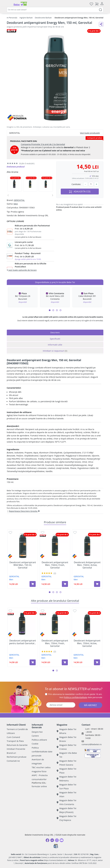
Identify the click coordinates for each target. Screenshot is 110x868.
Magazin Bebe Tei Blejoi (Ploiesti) (67, 810)
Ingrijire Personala (10, 18)
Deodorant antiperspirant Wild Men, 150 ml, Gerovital (23, 565)
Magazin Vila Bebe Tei (67, 755)
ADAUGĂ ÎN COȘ (80, 192)
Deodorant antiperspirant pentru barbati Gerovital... (23, 642)
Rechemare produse (17, 757)
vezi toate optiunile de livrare (22, 270)
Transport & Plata (15, 741)
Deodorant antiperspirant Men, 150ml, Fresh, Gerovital (55, 565)
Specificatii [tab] (55, 339)
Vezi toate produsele (90, 133)
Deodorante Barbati (43, 18)
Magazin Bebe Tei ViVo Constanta (67, 802)
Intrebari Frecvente (16, 749)
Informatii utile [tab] (55, 345)
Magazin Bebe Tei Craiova (67, 747)
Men (16, 204)
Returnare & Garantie (17, 745)
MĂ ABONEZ (90, 705)
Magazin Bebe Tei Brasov (67, 739)
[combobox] (55, 10)
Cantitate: (76, 184)
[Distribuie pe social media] (101, 24)
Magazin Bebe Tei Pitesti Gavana (67, 763)
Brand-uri (11, 753)
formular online (39, 786)
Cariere (35, 736)
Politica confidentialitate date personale (42, 752)
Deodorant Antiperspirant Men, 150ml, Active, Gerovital (87, 565)
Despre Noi (37, 732)
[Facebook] (47, 840)
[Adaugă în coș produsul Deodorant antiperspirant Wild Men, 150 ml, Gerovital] (33, 584)
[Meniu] (9, 4)
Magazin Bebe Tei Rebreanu (67, 779)
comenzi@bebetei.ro (92, 744)
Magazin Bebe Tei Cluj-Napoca (67, 818)
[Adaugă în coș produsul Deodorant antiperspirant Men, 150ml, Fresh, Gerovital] (65, 584)
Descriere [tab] (55, 332)
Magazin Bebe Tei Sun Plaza (67, 787)
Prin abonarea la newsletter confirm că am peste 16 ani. (75, 694)
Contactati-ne (13, 761)
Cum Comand (13, 737)
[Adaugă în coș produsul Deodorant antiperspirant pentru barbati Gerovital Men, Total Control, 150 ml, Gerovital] (33, 662)
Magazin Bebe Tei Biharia (67, 731)
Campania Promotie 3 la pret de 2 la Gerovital (43, 144)
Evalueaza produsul (16, 167)
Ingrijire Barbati (26, 18)
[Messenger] (52, 840)
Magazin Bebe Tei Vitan (67, 794)
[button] (50, 310)
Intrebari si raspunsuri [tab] (55, 351)
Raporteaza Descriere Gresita (24, 511)
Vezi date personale (81, 697)
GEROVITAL (19, 200)
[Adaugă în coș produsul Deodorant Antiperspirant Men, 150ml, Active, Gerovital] (97, 584)
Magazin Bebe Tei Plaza (67, 771)
